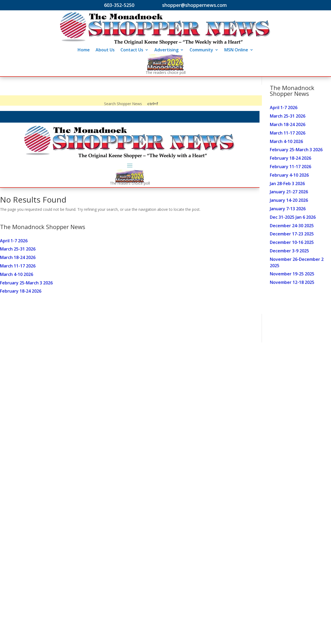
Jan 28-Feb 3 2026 (287, 184)
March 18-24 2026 (288, 124)
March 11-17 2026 (288, 133)
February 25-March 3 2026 (296, 150)
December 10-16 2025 (292, 242)
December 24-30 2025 (292, 226)
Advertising (166, 50)
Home (84, 50)
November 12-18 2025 (292, 282)
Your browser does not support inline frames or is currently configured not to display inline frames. (130, 204)
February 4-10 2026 (289, 175)
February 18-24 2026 (290, 158)
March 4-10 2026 (286, 141)
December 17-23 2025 (292, 234)
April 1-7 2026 (284, 108)
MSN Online (236, 50)
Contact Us (132, 50)
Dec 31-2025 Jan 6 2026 (293, 217)
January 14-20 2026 (289, 200)
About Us (105, 50)
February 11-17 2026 (290, 167)
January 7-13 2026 (288, 209)
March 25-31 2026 (288, 116)
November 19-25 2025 (292, 274)
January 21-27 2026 (289, 192)
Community (201, 50)
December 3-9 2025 (289, 251)
